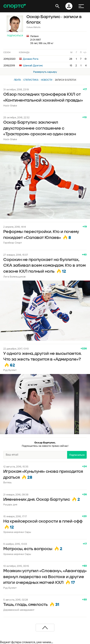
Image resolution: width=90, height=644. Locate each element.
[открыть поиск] (57, 6)
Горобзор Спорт (13, 243)
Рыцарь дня (10, 504)
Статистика (31, 80)
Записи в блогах (65, 80)
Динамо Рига (29, 59)
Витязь (7, 482)
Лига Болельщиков (14, 276)
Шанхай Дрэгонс (31, 65)
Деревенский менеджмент (19, 610)
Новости (47, 80)
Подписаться (15, 36)
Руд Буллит (10, 370)
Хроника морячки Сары (17, 532)
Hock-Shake (10, 105)
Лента (17, 80)
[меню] (81, 6)
